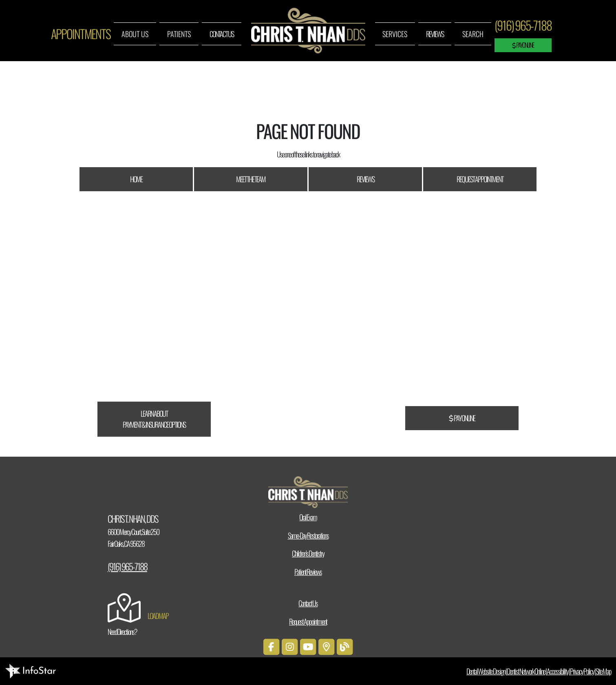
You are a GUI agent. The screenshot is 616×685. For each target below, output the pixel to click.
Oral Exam (308, 517)
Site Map (603, 671)
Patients (179, 34)
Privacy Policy (582, 671)
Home (136, 179)
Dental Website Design (486, 671)
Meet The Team (251, 179)
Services (395, 34)
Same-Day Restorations (308, 535)
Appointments (81, 34)
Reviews (435, 34)
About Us (135, 34)
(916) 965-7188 (523, 25)
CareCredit (220, 342)
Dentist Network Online (526, 671)
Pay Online (523, 45)
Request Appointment (480, 179)
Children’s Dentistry (308, 553)
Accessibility (557, 671)
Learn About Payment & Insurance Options (154, 419)
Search (473, 34)
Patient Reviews (308, 572)
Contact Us (222, 34)
